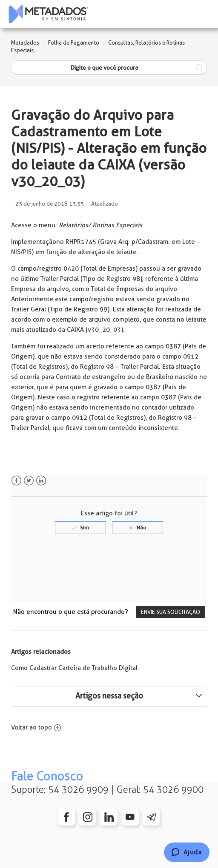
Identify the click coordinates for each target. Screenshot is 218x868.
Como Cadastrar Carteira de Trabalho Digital (74, 668)
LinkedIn (41, 481)
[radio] (80, 528)
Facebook (16, 481)
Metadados (25, 43)
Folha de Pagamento (74, 43)
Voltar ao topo (36, 727)
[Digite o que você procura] (109, 68)
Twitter (29, 481)
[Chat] (187, 852)
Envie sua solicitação (171, 612)
